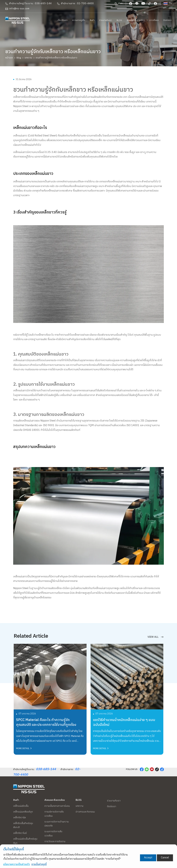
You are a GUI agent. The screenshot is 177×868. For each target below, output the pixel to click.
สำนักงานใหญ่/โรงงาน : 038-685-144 (28, 4)
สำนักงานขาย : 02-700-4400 (75, 4)
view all (155, 634)
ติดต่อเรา (168, 20)
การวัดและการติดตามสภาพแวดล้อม (55, 844)
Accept (148, 858)
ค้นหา (119, 3)
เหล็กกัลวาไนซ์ (20, 833)
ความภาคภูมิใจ (79, 20)
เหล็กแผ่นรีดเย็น (21, 806)
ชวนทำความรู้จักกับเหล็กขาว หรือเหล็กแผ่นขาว (56, 58)
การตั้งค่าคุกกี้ (39, 864)
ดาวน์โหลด (154, 20)
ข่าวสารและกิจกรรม (85, 812)
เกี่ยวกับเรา (63, 20)
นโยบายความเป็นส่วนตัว (17, 864)
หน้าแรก (9, 58)
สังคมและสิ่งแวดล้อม (136, 20)
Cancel (165, 858)
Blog (119, 20)
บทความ (28, 58)
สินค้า (92, 20)
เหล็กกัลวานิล (19, 818)
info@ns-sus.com (17, 9)
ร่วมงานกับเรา (106, 20)
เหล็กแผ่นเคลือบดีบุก (23, 812)
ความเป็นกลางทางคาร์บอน (57, 806)
